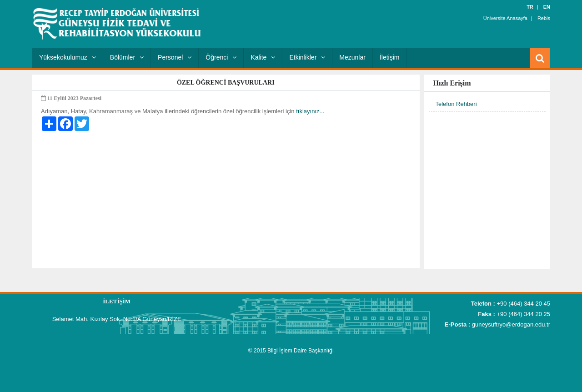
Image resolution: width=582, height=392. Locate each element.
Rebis (544, 18)
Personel (175, 57)
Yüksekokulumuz (68, 57)
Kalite (263, 57)
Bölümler (127, 57)
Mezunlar (352, 57)
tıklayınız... (310, 111)
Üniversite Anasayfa (505, 18)
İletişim (390, 57)
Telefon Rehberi (456, 104)
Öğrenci (221, 57)
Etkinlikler (307, 57)
